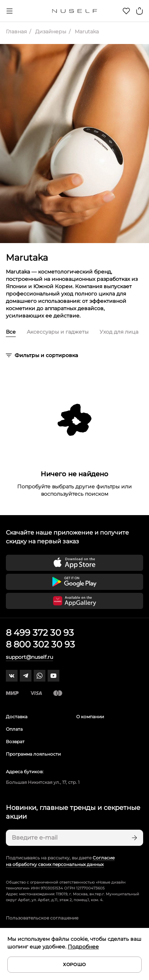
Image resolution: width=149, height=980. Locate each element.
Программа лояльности (33, 754)
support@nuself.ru (29, 657)
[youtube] (53, 676)
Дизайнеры (50, 32)
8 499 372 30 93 (40, 633)
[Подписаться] (134, 838)
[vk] (12, 676)
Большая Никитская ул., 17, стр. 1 (43, 782)
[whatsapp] (40, 676)
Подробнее (83, 947)
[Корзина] (139, 11)
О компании (90, 717)
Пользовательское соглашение (42, 918)
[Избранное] (126, 11)
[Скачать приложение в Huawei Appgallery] (74, 601)
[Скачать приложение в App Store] (74, 563)
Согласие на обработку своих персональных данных (60, 861)
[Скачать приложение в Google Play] (74, 582)
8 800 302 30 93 (40, 644)
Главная (16, 32)
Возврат (15, 742)
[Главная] (74, 11)
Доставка (17, 717)
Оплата (14, 729)
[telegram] (26, 676)
